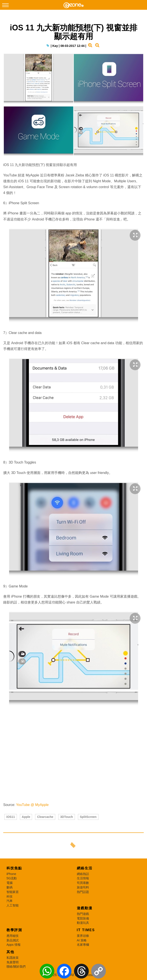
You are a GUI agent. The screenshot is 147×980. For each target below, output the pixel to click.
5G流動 (12, 878)
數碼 (10, 887)
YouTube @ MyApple (32, 805)
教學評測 (14, 930)
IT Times (86, 930)
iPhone (11, 874)
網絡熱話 (83, 874)
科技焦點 (14, 868)
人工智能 (13, 905)
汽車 (10, 901)
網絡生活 (85, 868)
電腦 (10, 883)
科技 (10, 896)
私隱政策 (13, 958)
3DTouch (67, 817)
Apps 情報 (14, 945)
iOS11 (11, 817)
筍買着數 (83, 883)
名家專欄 (83, 945)
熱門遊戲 (83, 914)
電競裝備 (83, 918)
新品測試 (13, 940)
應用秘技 (13, 936)
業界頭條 (83, 936)
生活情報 (83, 878)
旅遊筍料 (83, 887)
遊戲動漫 (85, 908)
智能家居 (13, 892)
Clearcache (45, 817)
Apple (26, 817)
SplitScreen (88, 817)
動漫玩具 (83, 923)
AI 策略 (82, 940)
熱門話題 (83, 892)
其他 (10, 952)
